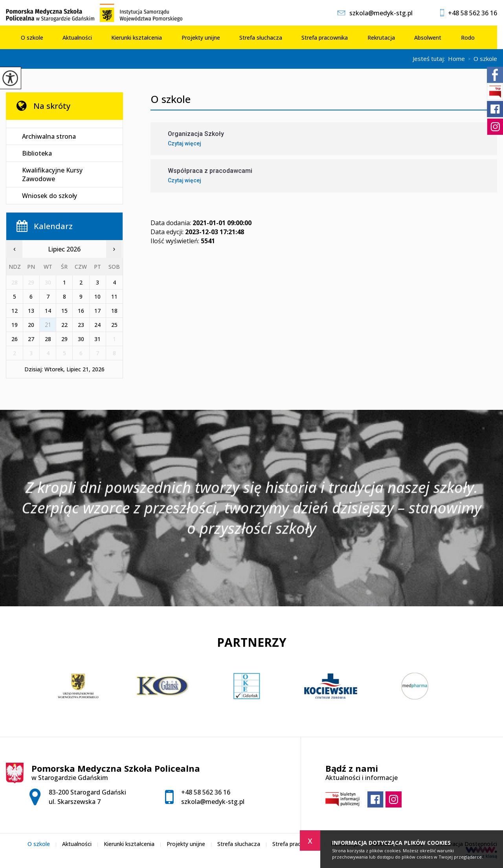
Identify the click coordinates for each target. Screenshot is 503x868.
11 (114, 296)
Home (456, 59)
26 (15, 339)
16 (81, 311)
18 (114, 311)
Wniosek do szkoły (50, 196)
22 (64, 325)
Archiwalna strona (49, 136)
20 (31, 325)
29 (64, 339)
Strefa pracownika (325, 38)
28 (48, 339)
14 (48, 311)
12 (15, 311)
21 (48, 325)
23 (81, 325)
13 (31, 311)
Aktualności (77, 38)
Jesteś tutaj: (430, 59)
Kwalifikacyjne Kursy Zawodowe (52, 174)
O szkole (32, 38)
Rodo (468, 38)
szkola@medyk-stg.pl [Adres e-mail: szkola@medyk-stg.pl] (213, 802)
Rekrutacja (381, 38)
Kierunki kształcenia (137, 38)
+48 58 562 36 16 (469, 13)
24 (97, 325)
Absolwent (428, 38)
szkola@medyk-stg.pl (375, 13)
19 (15, 325)
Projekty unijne (201, 38)
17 (97, 311)
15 (64, 311)
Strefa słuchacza (261, 38)
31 (97, 339)
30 (81, 339)
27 (31, 339)
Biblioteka (37, 153)
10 (97, 296)
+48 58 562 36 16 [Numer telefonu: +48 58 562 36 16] (206, 792)
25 (114, 325)
